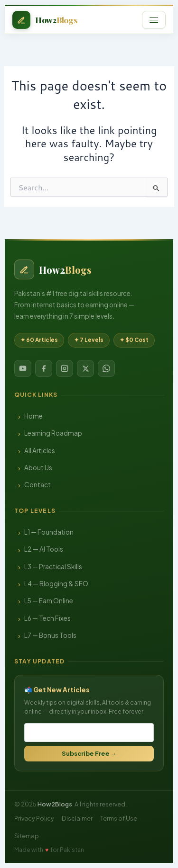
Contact (37, 485)
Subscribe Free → (89, 753)
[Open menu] (154, 20)
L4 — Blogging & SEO (56, 584)
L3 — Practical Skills (53, 567)
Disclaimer (77, 818)
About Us (38, 468)
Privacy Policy (34, 818)
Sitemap (27, 836)
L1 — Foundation (49, 532)
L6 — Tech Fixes (47, 618)
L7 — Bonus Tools (50, 635)
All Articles (40, 451)
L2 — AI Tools (44, 549)
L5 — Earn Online (49, 601)
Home (33, 416)
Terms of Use (119, 818)
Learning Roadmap (53, 433)
